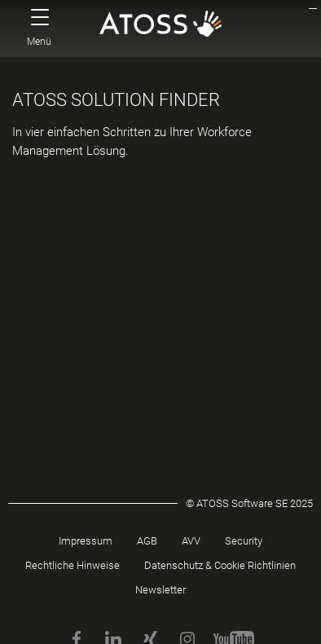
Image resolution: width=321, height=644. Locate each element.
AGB (147, 541)
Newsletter (160, 590)
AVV (191, 541)
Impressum (86, 541)
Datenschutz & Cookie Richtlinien (220, 565)
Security (244, 541)
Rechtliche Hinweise (73, 565)
